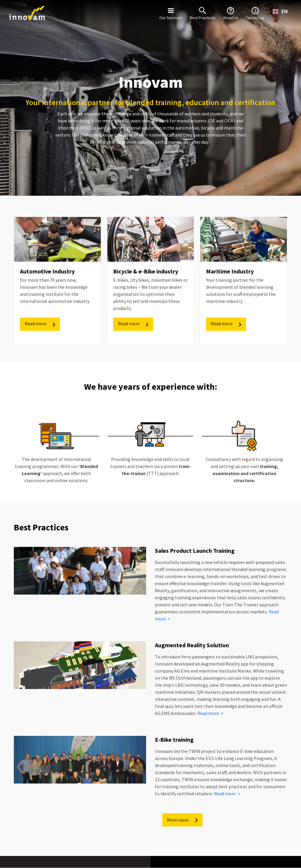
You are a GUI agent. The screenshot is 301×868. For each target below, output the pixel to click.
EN (280, 11)
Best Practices (203, 13)
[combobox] (280, 11)
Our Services (171, 13)
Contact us (255, 13)
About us (231, 13)
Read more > (210, 713)
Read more (40, 324)
